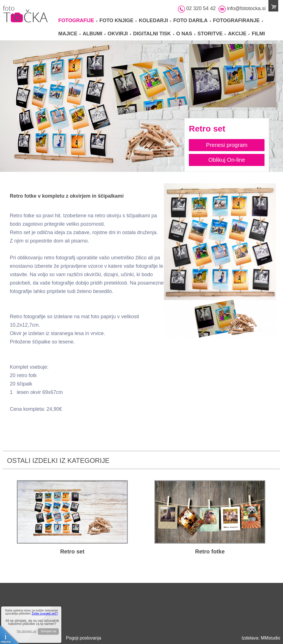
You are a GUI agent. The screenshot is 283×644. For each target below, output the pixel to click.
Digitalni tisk (154, 34)
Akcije (239, 34)
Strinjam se (48, 631)
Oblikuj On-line (227, 160)
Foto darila (192, 20)
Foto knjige (118, 20)
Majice (69, 34)
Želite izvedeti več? (45, 613)
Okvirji (119, 34)
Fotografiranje (238, 20)
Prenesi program (227, 145)
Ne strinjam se (27, 631)
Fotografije (78, 20)
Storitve (212, 34)
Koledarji (155, 20)
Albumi (94, 34)
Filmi (258, 34)
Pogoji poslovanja (83, 638)
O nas (186, 34)
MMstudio (271, 638)
